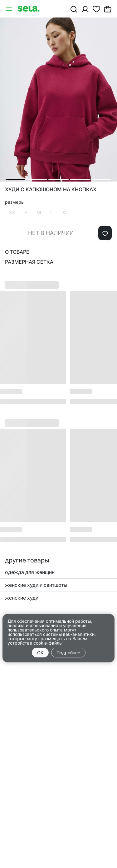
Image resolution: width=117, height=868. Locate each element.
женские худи (22, 598)
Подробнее (68, 653)
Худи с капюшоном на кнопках (51, 190)
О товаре (17, 252)
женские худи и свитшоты (36, 585)
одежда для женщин (30, 572)
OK (40, 653)
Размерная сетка (29, 262)
